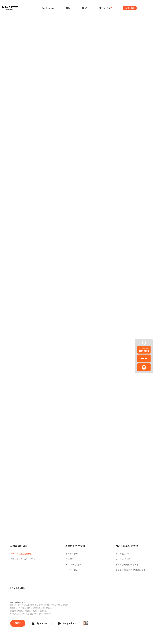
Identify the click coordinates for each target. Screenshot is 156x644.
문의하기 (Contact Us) (21, 554)
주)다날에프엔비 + (18, 602)
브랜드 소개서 (72, 570)
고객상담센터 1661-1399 (23, 559)
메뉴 (68, 8)
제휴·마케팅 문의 (73, 565)
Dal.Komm (48, 8)
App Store (39, 623)
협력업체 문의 (72, 554)
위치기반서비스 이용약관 (127, 565)
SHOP (18, 623)
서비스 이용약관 (123, 559)
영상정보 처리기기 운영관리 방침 (131, 570)
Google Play (67, 623)
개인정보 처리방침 (124, 554)
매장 (84, 8)
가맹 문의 (70, 559)
